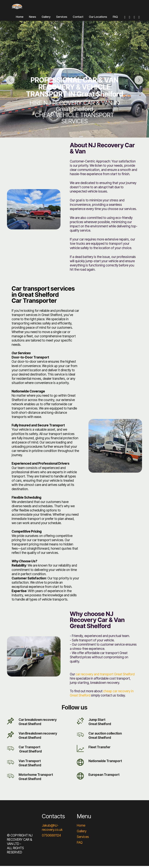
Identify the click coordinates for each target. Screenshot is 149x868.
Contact (78, 19)
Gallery (46, 19)
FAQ (115, 19)
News (33, 19)
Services (62, 19)
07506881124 (51, 837)
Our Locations (98, 19)
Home (20, 19)
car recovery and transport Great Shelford (105, 676)
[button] (10, 82)
